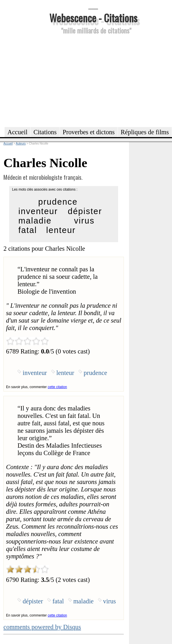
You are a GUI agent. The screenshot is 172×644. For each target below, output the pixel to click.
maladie (35, 221)
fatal (28, 230)
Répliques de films (145, 132)
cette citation (57, 387)
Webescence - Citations (93, 18)
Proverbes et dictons (89, 132)
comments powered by (42, 627)
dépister (85, 211)
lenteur (61, 230)
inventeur (38, 211)
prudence (58, 202)
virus (84, 221)
